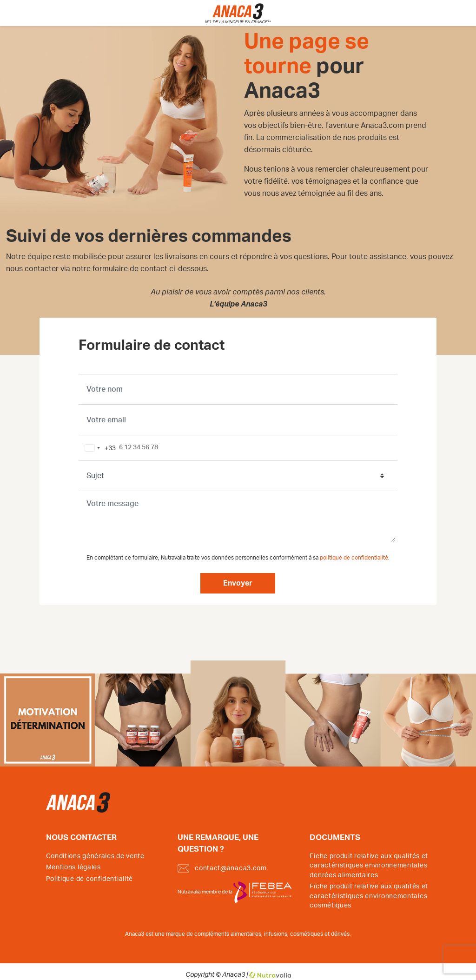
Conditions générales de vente (95, 856)
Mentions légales (73, 867)
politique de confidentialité (354, 558)
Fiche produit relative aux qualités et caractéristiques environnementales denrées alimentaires (369, 866)
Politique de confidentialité (90, 879)
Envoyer (238, 583)
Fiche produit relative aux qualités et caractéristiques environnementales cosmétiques (369, 896)
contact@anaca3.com (222, 868)
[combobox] (99, 448)
